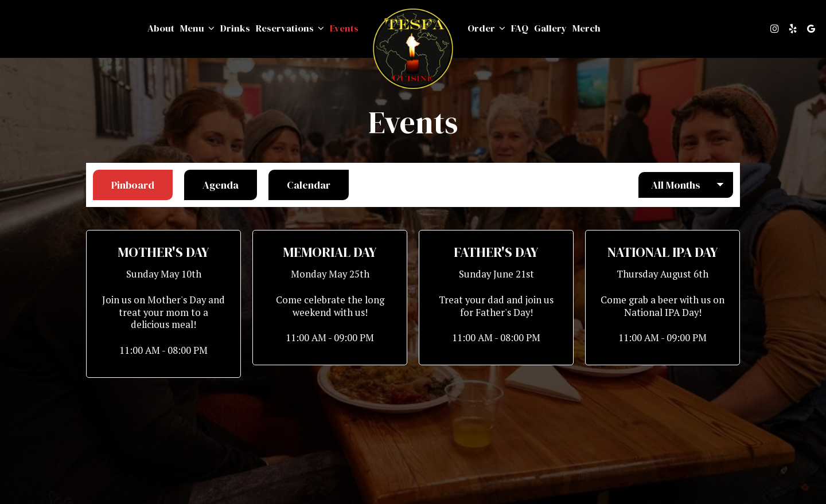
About (161, 29)
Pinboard (124, 185)
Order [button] (486, 29)
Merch (587, 29)
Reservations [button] (290, 29)
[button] (163, 304)
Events (344, 29)
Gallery (550, 29)
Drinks (235, 29)
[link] (413, 49)
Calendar (299, 185)
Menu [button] (197, 29)
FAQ (520, 29)
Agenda (211, 185)
